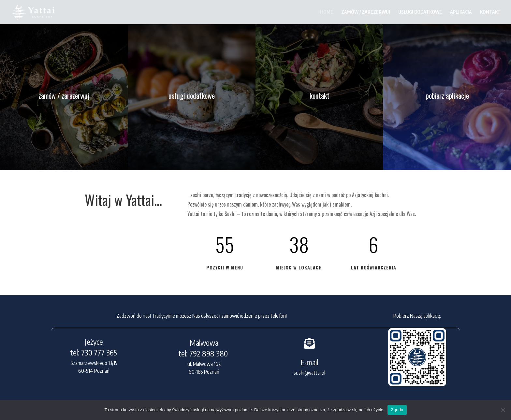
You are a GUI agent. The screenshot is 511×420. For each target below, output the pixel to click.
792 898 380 (209, 353)
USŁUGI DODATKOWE (420, 12)
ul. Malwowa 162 (204, 364)
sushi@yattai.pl (309, 373)
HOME (327, 12)
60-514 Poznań (94, 371)
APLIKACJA (461, 12)
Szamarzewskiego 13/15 (94, 363)
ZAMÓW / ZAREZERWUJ (366, 12)
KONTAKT (490, 12)
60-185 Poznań (204, 372)
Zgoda (397, 410)
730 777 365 (99, 352)
